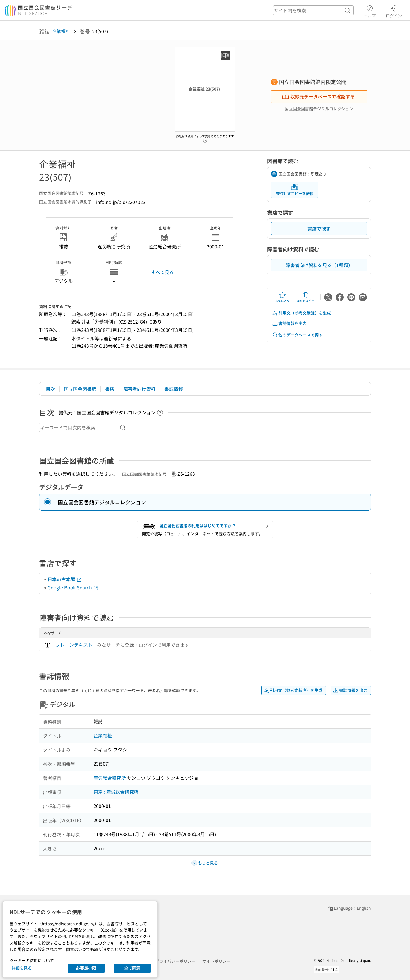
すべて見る (162, 272)
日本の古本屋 (65, 579)
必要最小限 (86, 968)
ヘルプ (370, 11)
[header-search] (313, 10)
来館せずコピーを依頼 (295, 190)
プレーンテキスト (74, 645)
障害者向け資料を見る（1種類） (319, 265)
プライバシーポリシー (175, 961)
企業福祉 (61, 31)
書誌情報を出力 (289, 323)
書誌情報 (174, 389)
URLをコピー (305, 297)
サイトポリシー (217, 961)
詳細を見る (22, 968)
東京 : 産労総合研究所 (116, 792)
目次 (50, 389)
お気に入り (282, 297)
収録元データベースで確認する (318, 96)
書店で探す (319, 229)
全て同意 (132, 968)
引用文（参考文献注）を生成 (301, 313)
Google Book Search (73, 587)
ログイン (394, 11)
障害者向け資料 (139, 389)
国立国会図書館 (80, 389)
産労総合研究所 (110, 778)
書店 (110, 389)
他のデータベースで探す (297, 335)
